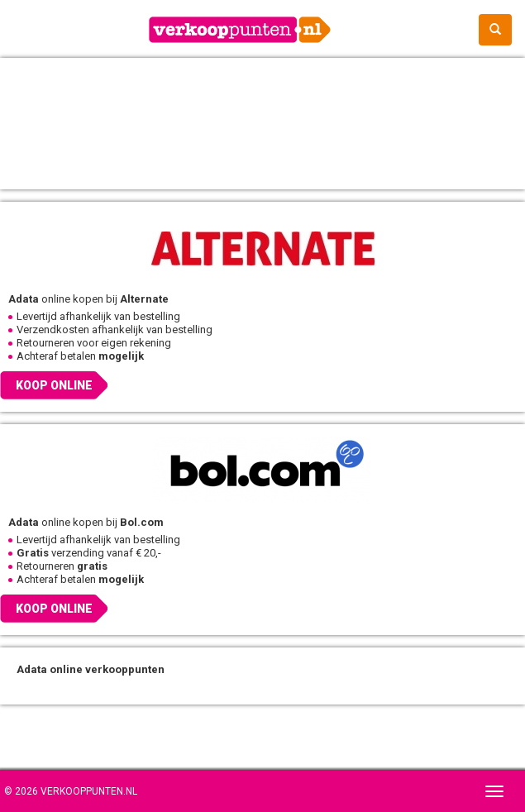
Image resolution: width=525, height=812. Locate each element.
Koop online (54, 385)
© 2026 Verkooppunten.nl (71, 791)
